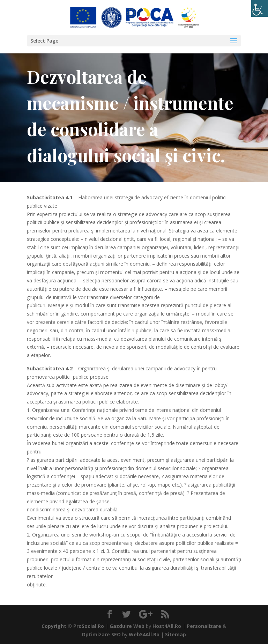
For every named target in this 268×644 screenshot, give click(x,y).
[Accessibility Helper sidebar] (260, 8)
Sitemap (176, 634)
